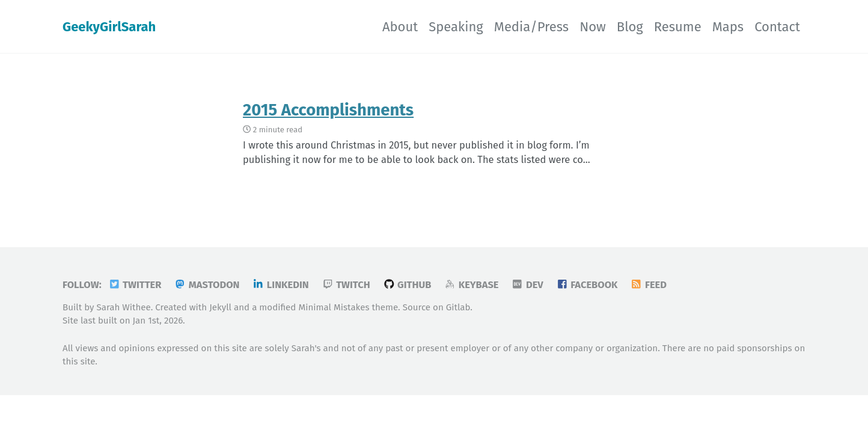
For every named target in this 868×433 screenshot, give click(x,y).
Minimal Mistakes (334, 307)
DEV (527, 285)
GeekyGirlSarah (109, 27)
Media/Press (531, 27)
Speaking (456, 27)
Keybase (471, 285)
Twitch (346, 285)
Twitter (135, 285)
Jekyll (220, 307)
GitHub (407, 285)
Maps (728, 27)
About (400, 27)
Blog (630, 27)
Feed (648, 285)
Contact (777, 27)
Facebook (587, 285)
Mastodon (206, 285)
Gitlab (458, 307)
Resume (678, 27)
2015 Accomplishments (328, 110)
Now (593, 27)
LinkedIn (280, 285)
